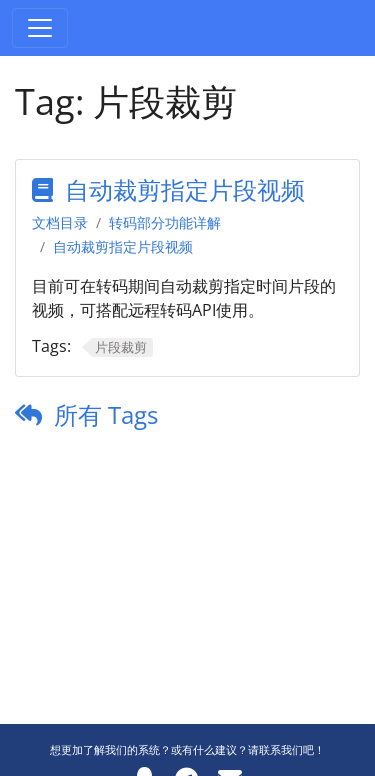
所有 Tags (106, 414)
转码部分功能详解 (165, 222)
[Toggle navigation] (40, 28)
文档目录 (60, 222)
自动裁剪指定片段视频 (185, 189)
